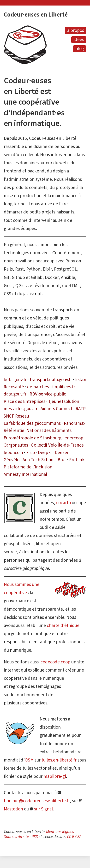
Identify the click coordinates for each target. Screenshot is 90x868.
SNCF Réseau (16, 416)
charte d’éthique (63, 625)
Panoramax (75, 423)
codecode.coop (55, 662)
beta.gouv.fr (15, 380)
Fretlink (77, 460)
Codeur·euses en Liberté (36, 15)
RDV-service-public (48, 394)
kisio (30, 452)
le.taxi (81, 380)
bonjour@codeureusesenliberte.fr (37, 801)
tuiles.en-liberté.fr (59, 760)
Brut (62, 460)
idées (79, 39)
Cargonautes (16, 445)
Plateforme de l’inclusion (28, 467)
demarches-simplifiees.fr (51, 387)
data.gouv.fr (15, 394)
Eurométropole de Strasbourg (33, 438)
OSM (29, 760)
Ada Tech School (39, 460)
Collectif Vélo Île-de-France (57, 445)
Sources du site (16, 837)
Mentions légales (60, 832)
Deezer (62, 452)
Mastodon (13, 809)
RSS (35, 837)
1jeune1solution (64, 401)
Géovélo (12, 460)
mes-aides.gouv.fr (21, 409)
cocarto (63, 503)
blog (80, 49)
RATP (81, 409)
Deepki (45, 452)
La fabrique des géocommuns (32, 423)
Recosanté (14, 387)
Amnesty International (25, 474)
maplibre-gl (55, 776)
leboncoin (13, 452)
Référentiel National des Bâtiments (38, 430)
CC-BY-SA (74, 837)
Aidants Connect (57, 409)
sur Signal (43, 809)
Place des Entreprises (24, 401)
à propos (76, 30)
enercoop (74, 438)
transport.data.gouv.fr (51, 380)
